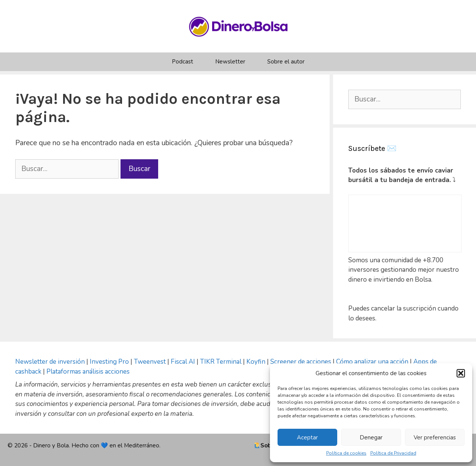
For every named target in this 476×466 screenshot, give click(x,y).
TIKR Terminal (221, 362)
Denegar (371, 437)
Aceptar (307, 437)
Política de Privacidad (393, 453)
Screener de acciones (301, 362)
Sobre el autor (286, 62)
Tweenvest (151, 362)
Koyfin (256, 362)
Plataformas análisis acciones (88, 372)
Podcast (182, 62)
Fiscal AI (184, 362)
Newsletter (230, 62)
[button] (461, 373)
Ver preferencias (435, 437)
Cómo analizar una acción (372, 362)
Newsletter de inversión (50, 362)
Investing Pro (109, 362)
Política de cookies (346, 453)
